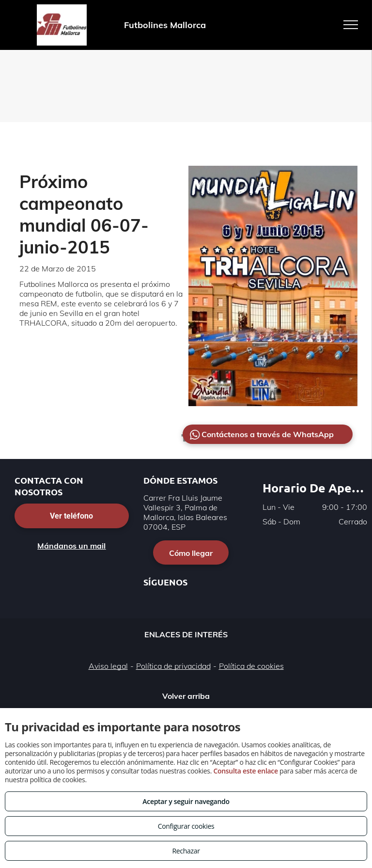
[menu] (351, 25)
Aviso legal (108, 666)
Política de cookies (251, 666)
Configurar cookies (186, 826)
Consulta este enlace (245, 771)
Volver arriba (186, 696)
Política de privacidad (173, 666)
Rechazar (186, 851)
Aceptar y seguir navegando (186, 801)
